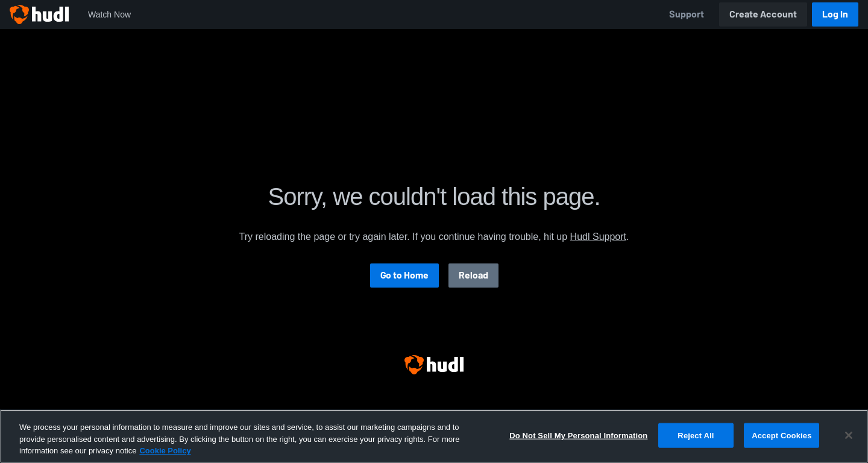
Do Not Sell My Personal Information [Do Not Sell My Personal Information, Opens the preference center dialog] (578, 435)
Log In (835, 14)
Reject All (696, 435)
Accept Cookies (782, 435)
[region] (434, 436)
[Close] (849, 435)
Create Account (763, 14)
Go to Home (404, 275)
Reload (473, 275)
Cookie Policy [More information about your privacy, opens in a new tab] (165, 451)
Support (687, 14)
